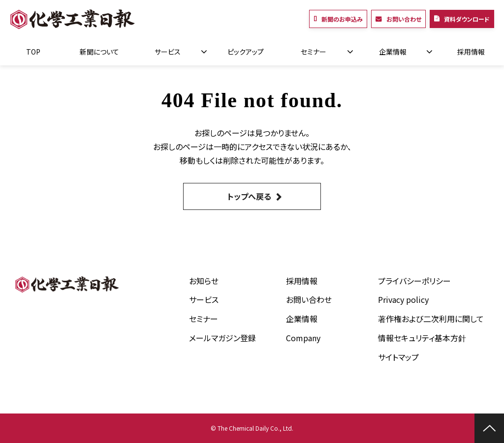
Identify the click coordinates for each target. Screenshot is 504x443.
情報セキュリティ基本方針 (422, 338)
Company (303, 338)
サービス (168, 52)
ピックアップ (246, 52)
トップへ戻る (249, 196)
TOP (33, 52)
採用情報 (471, 52)
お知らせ (204, 281)
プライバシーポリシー (414, 281)
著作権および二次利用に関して (431, 319)
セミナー (314, 52)
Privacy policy (403, 299)
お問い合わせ (404, 19)
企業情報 (393, 52)
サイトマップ (398, 357)
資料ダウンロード (467, 19)
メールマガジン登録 (222, 338)
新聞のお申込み (342, 19)
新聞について (99, 52)
